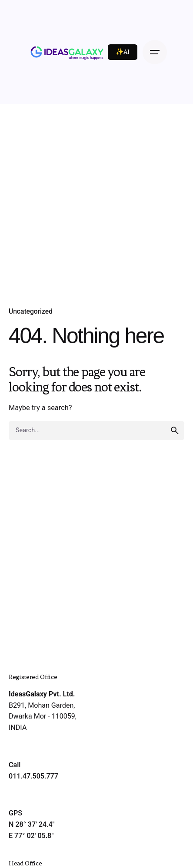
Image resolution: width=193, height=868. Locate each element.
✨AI (123, 52)
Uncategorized (31, 311)
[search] (175, 431)
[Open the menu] (155, 52)
